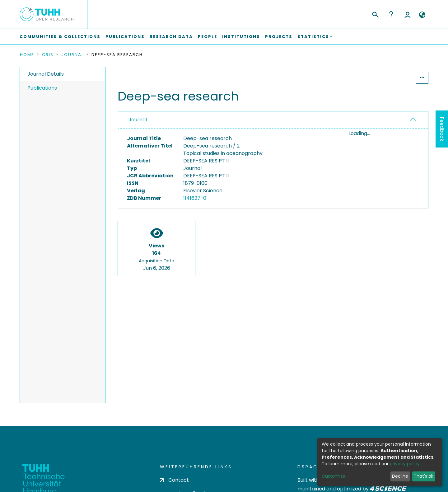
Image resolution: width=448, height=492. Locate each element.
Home (27, 55)
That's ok (424, 476)
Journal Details (46, 74)
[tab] (273, 120)
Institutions (241, 37)
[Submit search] (375, 14)
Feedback (442, 129)
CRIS (48, 55)
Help (391, 14)
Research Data (171, 37)
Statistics (397, 78)
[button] (422, 15)
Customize (334, 476)
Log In (408, 14)
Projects (279, 37)
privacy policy (405, 464)
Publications (125, 37)
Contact (174, 480)
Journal (72, 55)
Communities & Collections (60, 37)
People (208, 37)
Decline (400, 476)
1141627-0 (195, 198)
